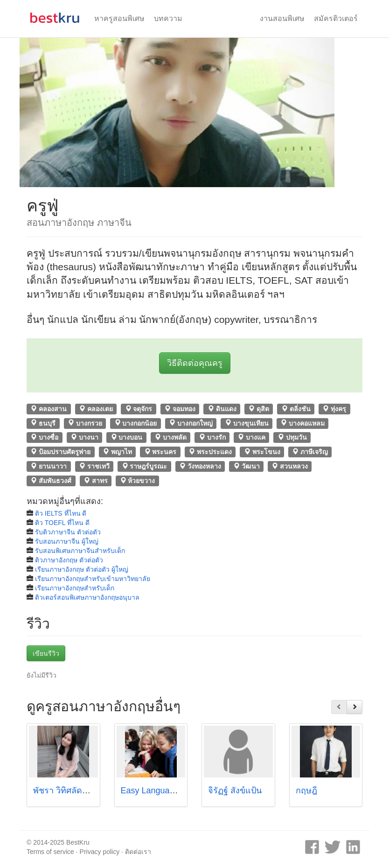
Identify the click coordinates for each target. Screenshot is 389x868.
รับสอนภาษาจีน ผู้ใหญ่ (67, 541)
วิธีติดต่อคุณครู (195, 363)
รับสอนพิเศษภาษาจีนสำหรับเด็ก (80, 551)
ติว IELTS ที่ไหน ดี (61, 513)
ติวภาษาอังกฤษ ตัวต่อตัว (69, 560)
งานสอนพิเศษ (282, 18)
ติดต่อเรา (138, 852)
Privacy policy (100, 852)
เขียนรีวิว (46, 653)
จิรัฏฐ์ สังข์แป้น (235, 791)
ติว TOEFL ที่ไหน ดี (62, 523)
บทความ (168, 18)
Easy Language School (164, 791)
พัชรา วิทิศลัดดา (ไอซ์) (74, 791)
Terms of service (50, 852)
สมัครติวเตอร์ (336, 18)
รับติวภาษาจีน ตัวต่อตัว (68, 532)
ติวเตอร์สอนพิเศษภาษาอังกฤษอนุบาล (87, 597)
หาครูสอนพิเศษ (119, 18)
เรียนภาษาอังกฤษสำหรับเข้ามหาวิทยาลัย (93, 579)
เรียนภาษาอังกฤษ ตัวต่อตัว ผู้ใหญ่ (82, 569)
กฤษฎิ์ (306, 791)
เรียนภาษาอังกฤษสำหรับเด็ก (75, 588)
